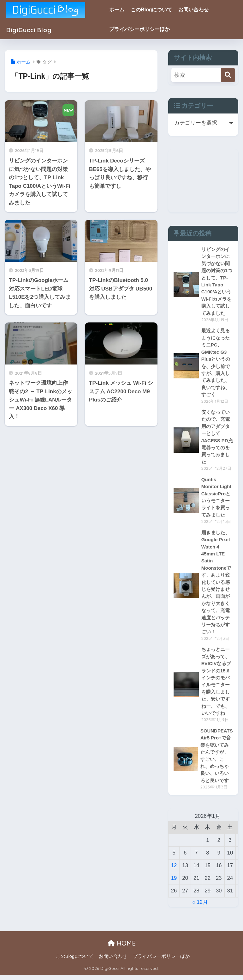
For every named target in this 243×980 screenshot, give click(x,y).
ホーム (121, 10)
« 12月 (200, 907)
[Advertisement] (203, 181)
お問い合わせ (197, 10)
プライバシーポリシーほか (143, 29)
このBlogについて (155, 10)
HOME (122, 948)
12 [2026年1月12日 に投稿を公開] (174, 870)
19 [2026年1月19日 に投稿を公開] (174, 883)
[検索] (228, 75)
